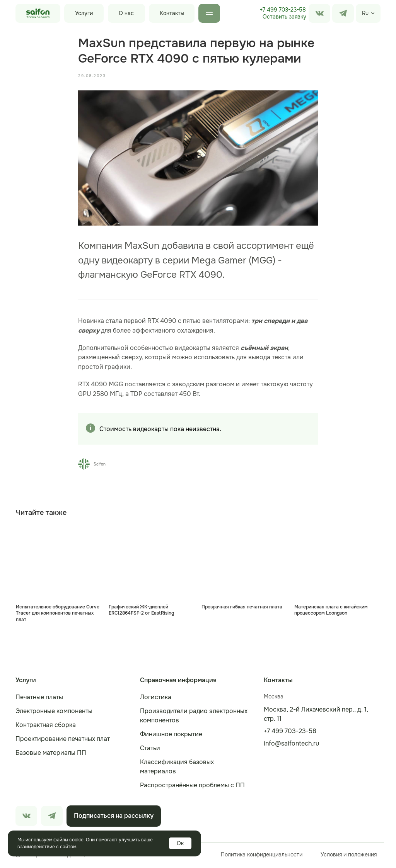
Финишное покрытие (171, 736)
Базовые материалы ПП (51, 755)
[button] (284, 17)
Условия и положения (349, 856)
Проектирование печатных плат (63, 741)
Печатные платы (39, 699)
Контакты (172, 13)
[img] (343, 13)
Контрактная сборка (46, 727)
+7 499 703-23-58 (283, 10)
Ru (365, 13)
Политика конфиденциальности (262, 856)
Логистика (156, 699)
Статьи (150, 750)
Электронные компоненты (54, 713)
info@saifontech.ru (291, 745)
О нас (126, 13)
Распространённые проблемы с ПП (192, 787)
